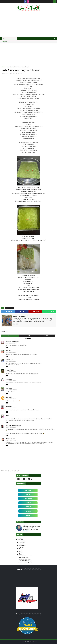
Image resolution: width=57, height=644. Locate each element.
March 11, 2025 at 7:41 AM (11, 399)
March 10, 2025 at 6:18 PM (11, 381)
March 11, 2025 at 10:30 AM (11, 408)
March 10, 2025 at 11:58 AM (11, 343)
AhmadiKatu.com (10, 439)
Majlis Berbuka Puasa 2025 (25, 561)
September (21, 546)
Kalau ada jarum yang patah (25, 562)
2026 (19, 538)
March (20, 555)
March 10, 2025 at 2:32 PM (11, 361)
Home (3, 67)
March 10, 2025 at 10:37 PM (11, 390)
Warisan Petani (10, 370)
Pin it (36, 312)
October (21, 544)
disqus (28, 336)
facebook (46, 336)
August (21, 547)
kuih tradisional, (19, 73)
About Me (20, 522)
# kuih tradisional (9, 308)
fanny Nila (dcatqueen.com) (13, 426)
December (21, 541)
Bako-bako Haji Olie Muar (25, 559)
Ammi (7, 415)
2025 (19, 540)
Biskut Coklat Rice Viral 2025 (25, 556)
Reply (7, 347)
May (20, 552)
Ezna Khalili (9, 388)
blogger (10, 336)
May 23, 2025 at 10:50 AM (11, 440)
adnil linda (8, 351)
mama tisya (9, 406)
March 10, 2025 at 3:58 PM (11, 372)
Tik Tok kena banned (23, 558)
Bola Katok (9, 379)
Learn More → (27, 531)
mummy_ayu (9, 360)
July (20, 549)
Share (23, 312)
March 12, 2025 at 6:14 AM (11, 417)
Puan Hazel (9, 397)
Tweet (9, 312)
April (20, 553)
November (21, 542)
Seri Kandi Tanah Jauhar (12, 342)
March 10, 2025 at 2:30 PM (11, 352)
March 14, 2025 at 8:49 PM (11, 427)
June (20, 550)
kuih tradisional (9, 67)
